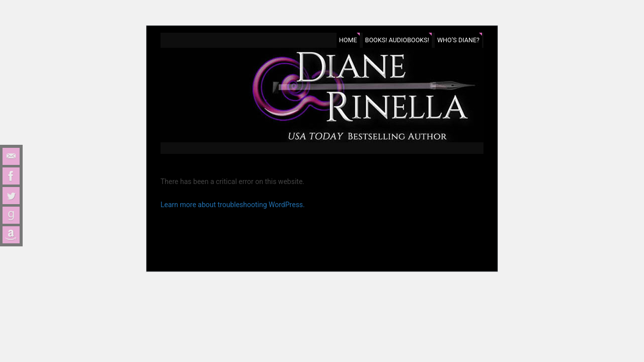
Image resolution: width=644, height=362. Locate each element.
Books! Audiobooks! (397, 40)
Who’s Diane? (458, 40)
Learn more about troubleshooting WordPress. (233, 205)
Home (348, 40)
